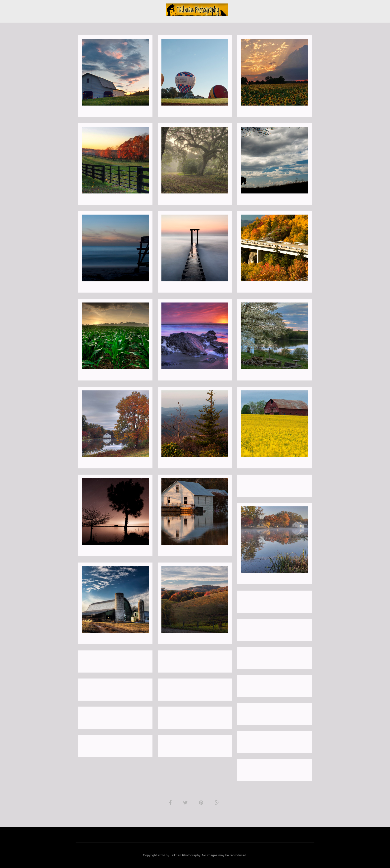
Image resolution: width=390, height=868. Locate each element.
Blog (154, 8)
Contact (246, 8)
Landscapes (101, 8)
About (76, 8)
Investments (274, 8)
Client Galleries (309, 8)
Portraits (129, 8)
